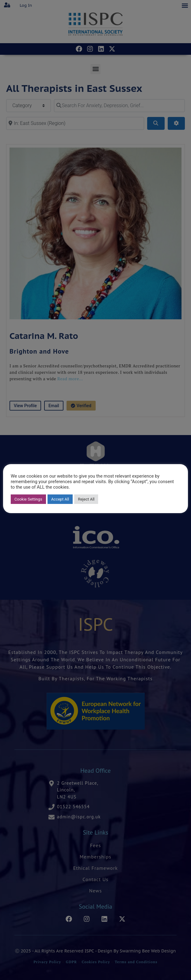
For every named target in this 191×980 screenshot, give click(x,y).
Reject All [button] (86, 499)
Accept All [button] (60, 499)
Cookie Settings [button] (28, 499)
